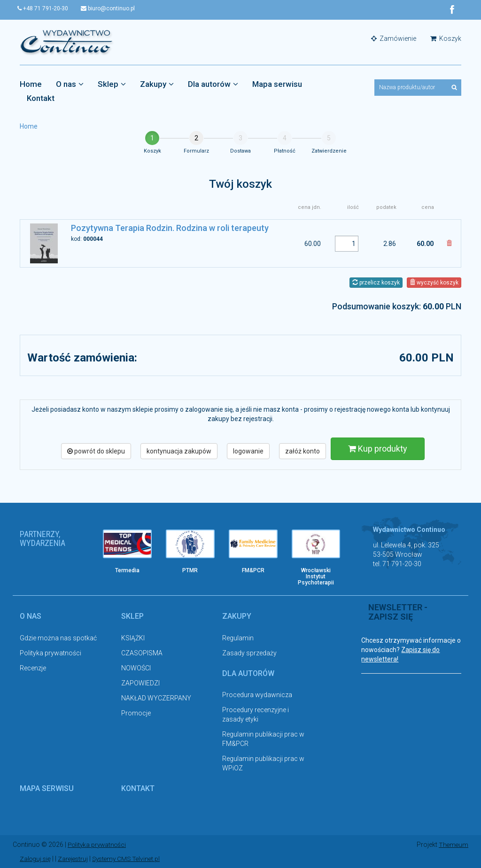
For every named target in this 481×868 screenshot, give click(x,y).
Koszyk (446, 38)
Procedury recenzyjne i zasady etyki (256, 715)
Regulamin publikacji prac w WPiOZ (263, 764)
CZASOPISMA (142, 653)
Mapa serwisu (277, 84)
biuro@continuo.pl (112, 8)
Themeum (453, 845)
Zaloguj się (36, 859)
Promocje (136, 713)
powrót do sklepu (96, 451)
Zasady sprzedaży (249, 653)
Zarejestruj (75, 859)
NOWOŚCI (136, 668)
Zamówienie (394, 38)
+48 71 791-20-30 (45, 8)
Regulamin (238, 638)
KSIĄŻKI (133, 638)
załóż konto (303, 451)
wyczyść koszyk (434, 283)
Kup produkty (378, 449)
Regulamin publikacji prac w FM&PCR (263, 739)
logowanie (248, 451)
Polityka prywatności (50, 653)
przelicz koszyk (376, 283)
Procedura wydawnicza (257, 695)
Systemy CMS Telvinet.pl (131, 859)
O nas (70, 84)
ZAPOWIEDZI (140, 683)
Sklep (112, 84)
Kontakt (41, 98)
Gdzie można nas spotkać (58, 638)
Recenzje (33, 668)
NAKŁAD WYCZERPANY (156, 698)
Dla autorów (213, 84)
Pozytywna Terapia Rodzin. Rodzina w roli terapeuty (170, 228)
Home (31, 84)
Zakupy (157, 84)
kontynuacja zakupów (179, 451)
